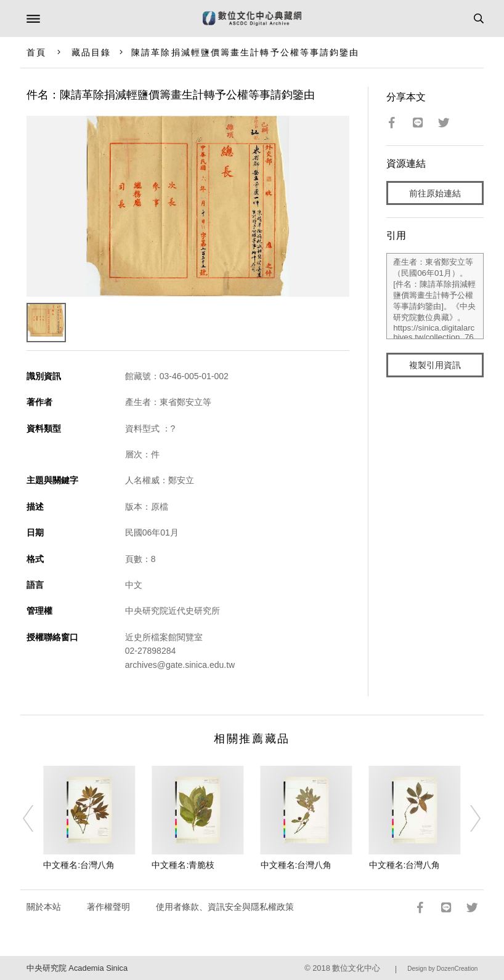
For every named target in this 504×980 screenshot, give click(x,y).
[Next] (468, 819)
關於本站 (44, 907)
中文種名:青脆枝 (183, 865)
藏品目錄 (91, 52)
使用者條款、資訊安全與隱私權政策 (225, 907)
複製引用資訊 (435, 365)
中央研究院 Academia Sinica (77, 968)
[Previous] (36, 819)
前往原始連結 (435, 193)
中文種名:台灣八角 (79, 865)
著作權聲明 (108, 907)
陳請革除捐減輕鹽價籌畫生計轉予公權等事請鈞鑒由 (245, 52)
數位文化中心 (356, 968)
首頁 (36, 52)
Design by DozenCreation (442, 969)
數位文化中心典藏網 (252, 18)
